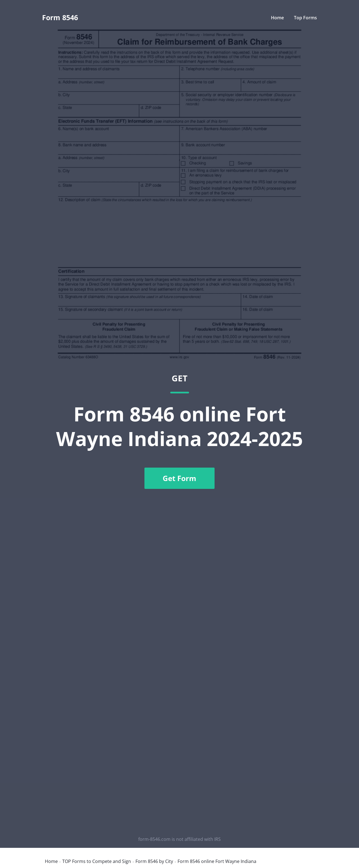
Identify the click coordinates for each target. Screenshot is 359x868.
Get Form (179, 478)
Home (277, 18)
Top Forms (305, 18)
